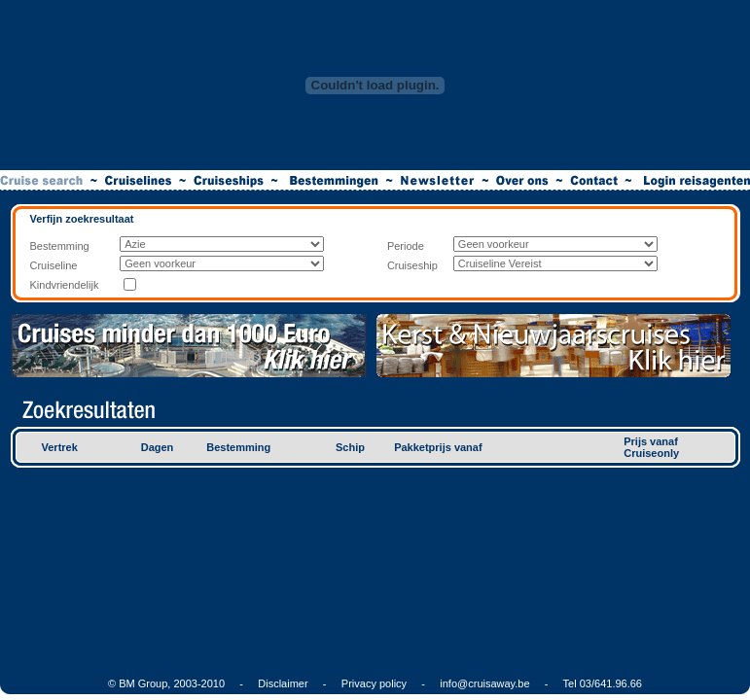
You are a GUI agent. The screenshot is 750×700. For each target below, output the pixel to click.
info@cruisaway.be (484, 683)
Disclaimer (283, 683)
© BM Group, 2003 (153, 683)
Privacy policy (374, 683)
